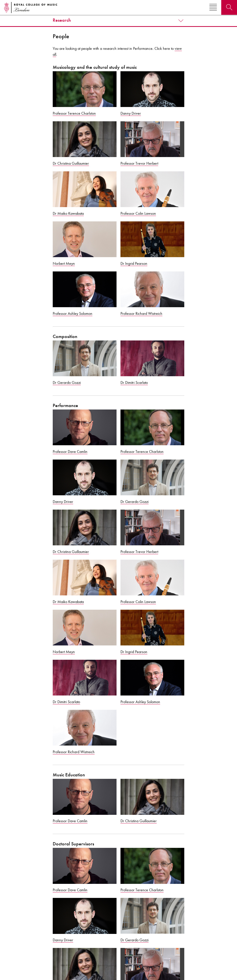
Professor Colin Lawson (138, 213)
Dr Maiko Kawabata (68, 213)
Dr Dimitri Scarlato (134, 383)
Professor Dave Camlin (70, 452)
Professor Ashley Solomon (73, 313)
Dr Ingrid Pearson (134, 263)
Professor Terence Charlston (74, 113)
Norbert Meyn (64, 263)
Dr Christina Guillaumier (71, 163)
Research (62, 20)
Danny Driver (131, 113)
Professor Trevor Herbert (139, 163)
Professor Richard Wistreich (141, 313)
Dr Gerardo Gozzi (67, 383)
